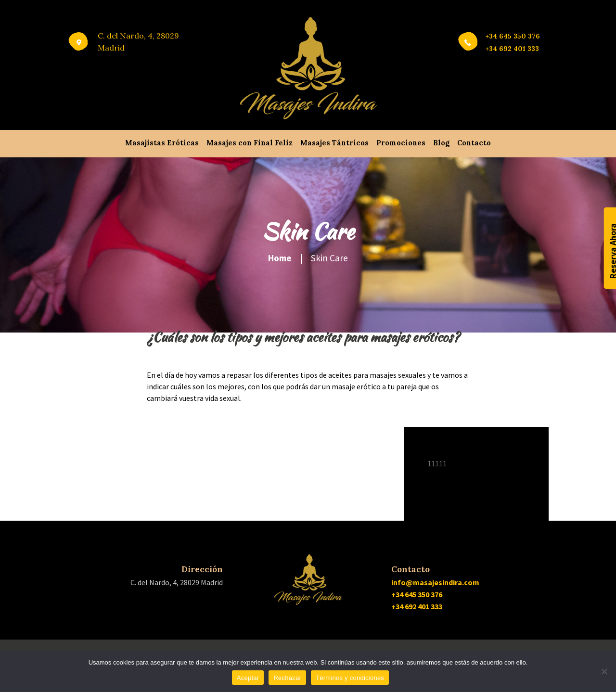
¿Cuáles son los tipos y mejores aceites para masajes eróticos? (303, 337)
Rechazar (287, 678)
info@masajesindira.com (435, 582)
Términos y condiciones (350, 678)
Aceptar (248, 678)
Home (280, 258)
